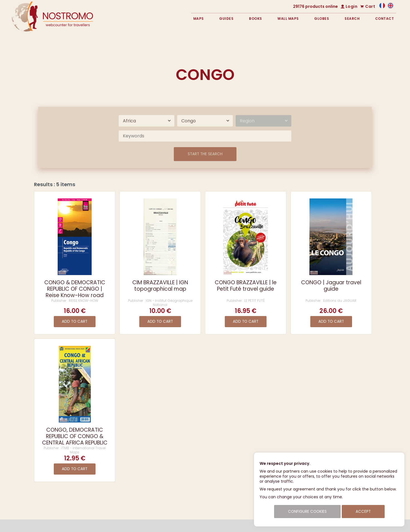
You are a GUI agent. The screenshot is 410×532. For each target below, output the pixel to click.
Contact (385, 19)
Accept (363, 512)
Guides (226, 19)
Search (352, 19)
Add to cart (75, 321)
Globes (322, 19)
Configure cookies (307, 512)
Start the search (205, 154)
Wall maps (288, 19)
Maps (199, 19)
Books (256, 19)
